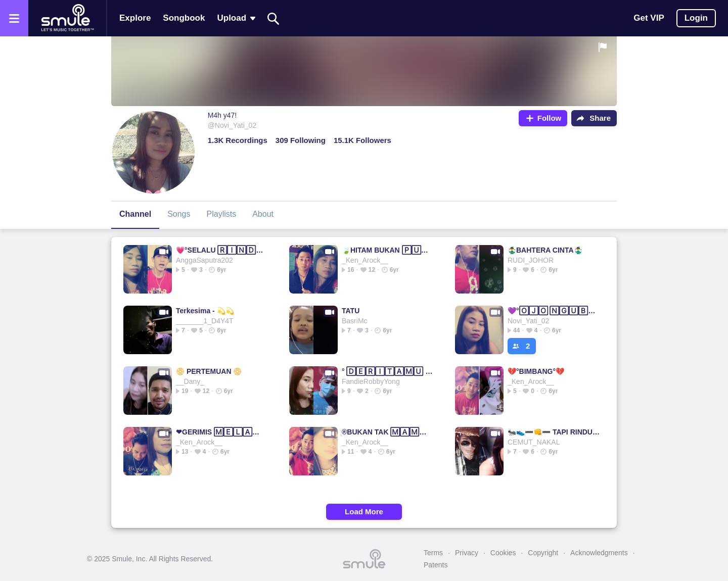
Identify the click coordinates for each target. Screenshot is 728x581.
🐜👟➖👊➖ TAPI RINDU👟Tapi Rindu (554, 432)
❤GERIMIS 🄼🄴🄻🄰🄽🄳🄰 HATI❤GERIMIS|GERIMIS (222, 432)
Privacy (467, 553)
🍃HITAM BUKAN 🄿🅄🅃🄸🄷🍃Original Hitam (388, 250)
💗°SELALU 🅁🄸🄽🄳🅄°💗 (222, 250)
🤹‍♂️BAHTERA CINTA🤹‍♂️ (545, 250)
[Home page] (67, 18)
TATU (351, 311)
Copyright (543, 553)
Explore (135, 18)
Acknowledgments (599, 553)
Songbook (184, 18)
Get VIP (649, 18)
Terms (433, 553)
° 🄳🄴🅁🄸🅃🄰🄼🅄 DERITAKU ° (388, 371)
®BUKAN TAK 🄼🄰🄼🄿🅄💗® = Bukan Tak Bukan (388, 432)
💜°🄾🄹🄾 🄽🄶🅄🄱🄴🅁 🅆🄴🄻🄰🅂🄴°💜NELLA (554, 311)
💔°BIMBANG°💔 (536, 371)
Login (696, 18)
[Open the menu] (14, 18)
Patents (436, 565)
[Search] (274, 18)
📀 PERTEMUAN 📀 (209, 371)
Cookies (503, 553)
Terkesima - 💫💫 (205, 311)
